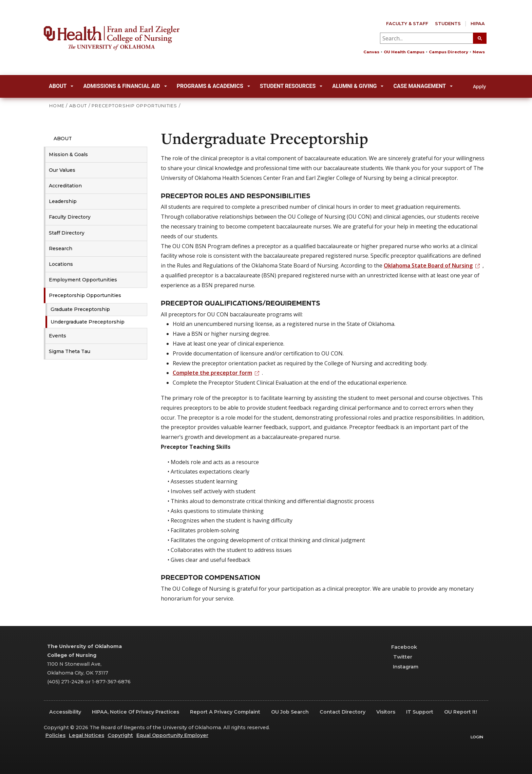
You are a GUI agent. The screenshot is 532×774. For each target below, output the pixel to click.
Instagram (402, 667)
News (479, 52)
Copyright (120, 735)
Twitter (398, 657)
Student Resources (291, 86)
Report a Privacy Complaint (225, 712)
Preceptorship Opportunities (85, 295)
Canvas (371, 52)
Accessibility (65, 712)
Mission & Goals (68, 154)
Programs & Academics (213, 86)
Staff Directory (67, 233)
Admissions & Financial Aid (125, 86)
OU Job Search (290, 712)
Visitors (386, 712)
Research (61, 248)
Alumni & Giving (358, 86)
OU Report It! (461, 712)
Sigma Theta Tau (70, 351)
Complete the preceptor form (217, 373)
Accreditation (65, 186)
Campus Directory (449, 52)
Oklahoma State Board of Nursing (433, 265)
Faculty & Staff (407, 24)
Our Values (62, 170)
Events (58, 336)
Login (477, 737)
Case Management (423, 86)
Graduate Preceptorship (80, 309)
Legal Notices (87, 735)
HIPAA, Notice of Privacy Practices (136, 712)
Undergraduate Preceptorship (88, 322)
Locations (61, 264)
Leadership (63, 201)
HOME (57, 106)
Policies (55, 735)
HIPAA (478, 24)
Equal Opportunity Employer (172, 735)
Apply (476, 86)
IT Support (420, 712)
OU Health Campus (404, 52)
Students (448, 24)
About (61, 86)
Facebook (401, 647)
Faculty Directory (70, 217)
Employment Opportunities (83, 280)
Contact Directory (343, 712)
